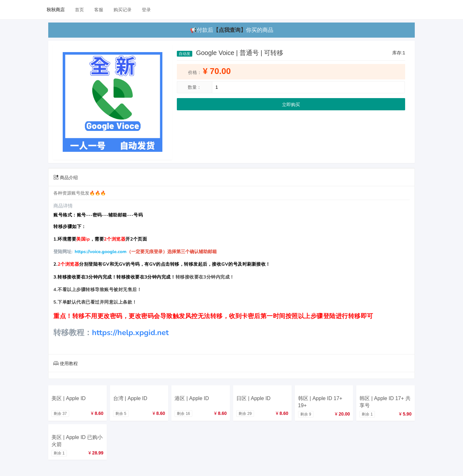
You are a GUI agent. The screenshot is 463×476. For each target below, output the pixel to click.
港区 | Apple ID (192, 398)
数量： (195, 87)
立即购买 (291, 105)
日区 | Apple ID (253, 398)
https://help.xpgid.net (130, 333)
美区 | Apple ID (68, 398)
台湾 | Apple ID (130, 398)
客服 (99, 10)
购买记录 (123, 10)
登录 (146, 10)
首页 (79, 10)
